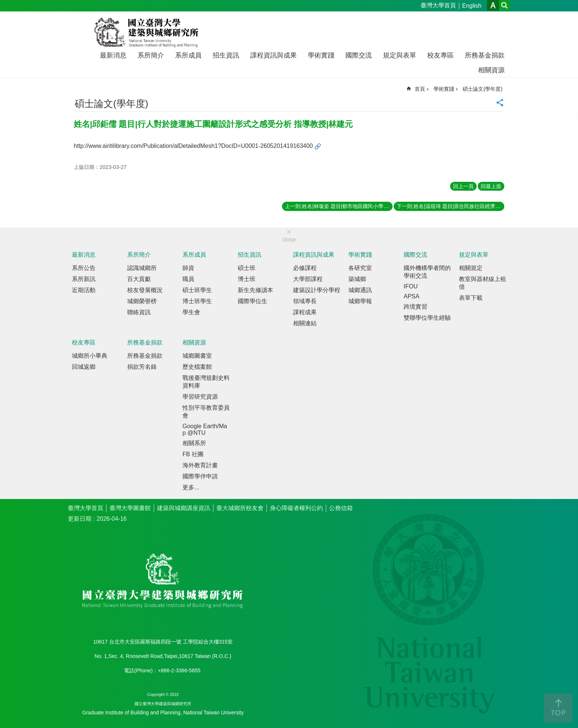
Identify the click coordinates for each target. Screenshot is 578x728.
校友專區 (441, 55)
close (289, 240)
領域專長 (305, 301)
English (472, 6)
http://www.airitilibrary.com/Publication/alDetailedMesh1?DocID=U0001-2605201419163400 (193, 146)
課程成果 (305, 312)
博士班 (247, 279)
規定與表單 (400, 55)
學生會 (191, 312)
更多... (191, 487)
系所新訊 (84, 279)
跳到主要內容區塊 (4, 4)
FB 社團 (193, 454)
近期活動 (84, 290)
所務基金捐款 (485, 55)
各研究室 (360, 268)
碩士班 (247, 268)
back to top (558, 708)
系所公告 (84, 268)
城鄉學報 (360, 301)
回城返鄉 (84, 367)
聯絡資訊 (139, 312)
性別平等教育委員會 (206, 412)
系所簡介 (151, 55)
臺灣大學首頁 (438, 5)
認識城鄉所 (142, 268)
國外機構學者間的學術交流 (427, 272)
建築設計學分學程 (317, 290)
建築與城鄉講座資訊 (184, 508)
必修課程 (305, 268)
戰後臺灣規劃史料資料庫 (206, 382)
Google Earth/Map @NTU (205, 429)
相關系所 (194, 443)
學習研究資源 (200, 397)
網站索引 (505, 5)
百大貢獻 (139, 279)
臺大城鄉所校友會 (240, 508)
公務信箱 (341, 508)
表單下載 (471, 298)
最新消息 (113, 55)
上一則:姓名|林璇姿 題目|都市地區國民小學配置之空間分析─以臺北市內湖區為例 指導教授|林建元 (339, 206)
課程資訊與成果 (274, 55)
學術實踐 (321, 55)
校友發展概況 (145, 290)
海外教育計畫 (200, 465)
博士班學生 (197, 301)
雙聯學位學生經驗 (427, 318)
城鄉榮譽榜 (142, 301)
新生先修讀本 (255, 290)
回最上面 (491, 186)
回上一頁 (463, 186)
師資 (188, 268)
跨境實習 (415, 307)
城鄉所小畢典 (90, 356)
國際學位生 (253, 301)
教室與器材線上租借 (483, 283)
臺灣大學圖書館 (130, 508)
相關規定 (471, 268)
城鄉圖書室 (197, 356)
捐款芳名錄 (142, 367)
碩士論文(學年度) (483, 89)
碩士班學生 (197, 290)
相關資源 (491, 70)
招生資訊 (226, 55)
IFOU (411, 286)
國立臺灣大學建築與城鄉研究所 (148, 32)
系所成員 (188, 55)
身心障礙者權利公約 (296, 508)
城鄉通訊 (360, 290)
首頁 (420, 89)
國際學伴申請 (200, 476)
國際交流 (359, 55)
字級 (493, 5)
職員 (188, 279)
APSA (412, 296)
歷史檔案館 (197, 367)
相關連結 (305, 323)
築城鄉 (357, 279)
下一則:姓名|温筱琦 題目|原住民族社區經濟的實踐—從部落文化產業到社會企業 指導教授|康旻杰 (450, 206)
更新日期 (80, 519)
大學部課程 (308, 279)
